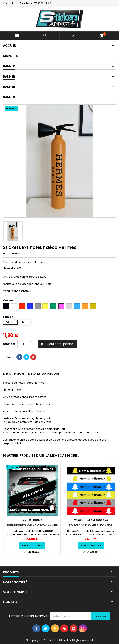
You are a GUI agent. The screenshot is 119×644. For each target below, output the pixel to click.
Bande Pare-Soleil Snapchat (91, 525)
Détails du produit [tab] (44, 374)
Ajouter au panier (57, 344)
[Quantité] (23, 344)
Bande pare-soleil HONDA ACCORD (32, 525)
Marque (8, 254)
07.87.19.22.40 (42, 3)
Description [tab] (13, 374)
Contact (8, 3)
